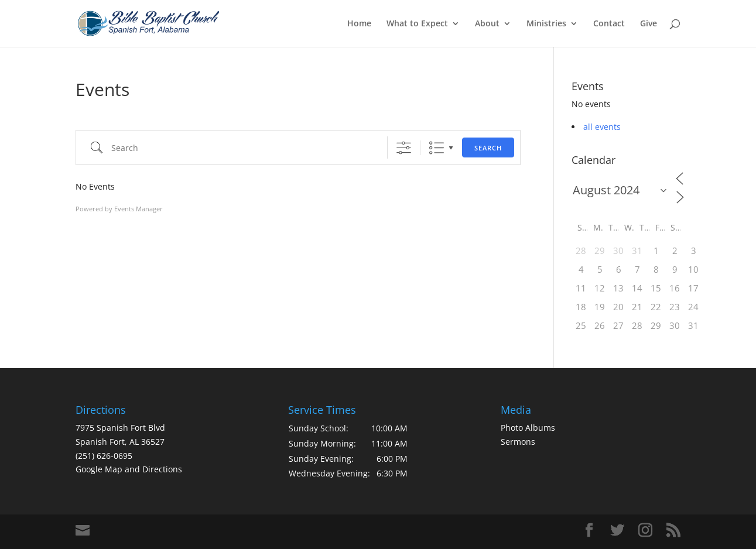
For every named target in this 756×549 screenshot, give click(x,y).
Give (649, 24)
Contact (609, 24)
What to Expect (417, 24)
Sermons (518, 442)
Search (488, 148)
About (487, 24)
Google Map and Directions (129, 469)
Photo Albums (528, 428)
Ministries (546, 24)
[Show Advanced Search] (404, 148)
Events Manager (138, 209)
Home (359, 24)
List (437, 148)
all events (602, 127)
